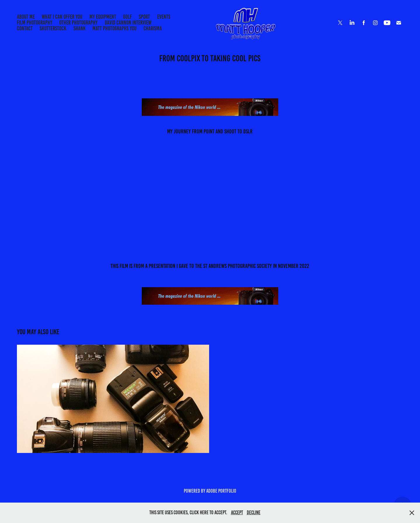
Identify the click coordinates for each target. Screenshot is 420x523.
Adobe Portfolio (221, 491)
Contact (25, 28)
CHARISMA (153, 28)
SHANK (79, 28)
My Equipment (103, 17)
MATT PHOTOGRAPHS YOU (114, 28)
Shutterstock (53, 28)
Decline (254, 512)
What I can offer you (62, 17)
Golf (127, 17)
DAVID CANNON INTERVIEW (128, 23)
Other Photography (78, 23)
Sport (144, 17)
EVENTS (164, 17)
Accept (237, 512)
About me (26, 17)
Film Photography (35, 23)
